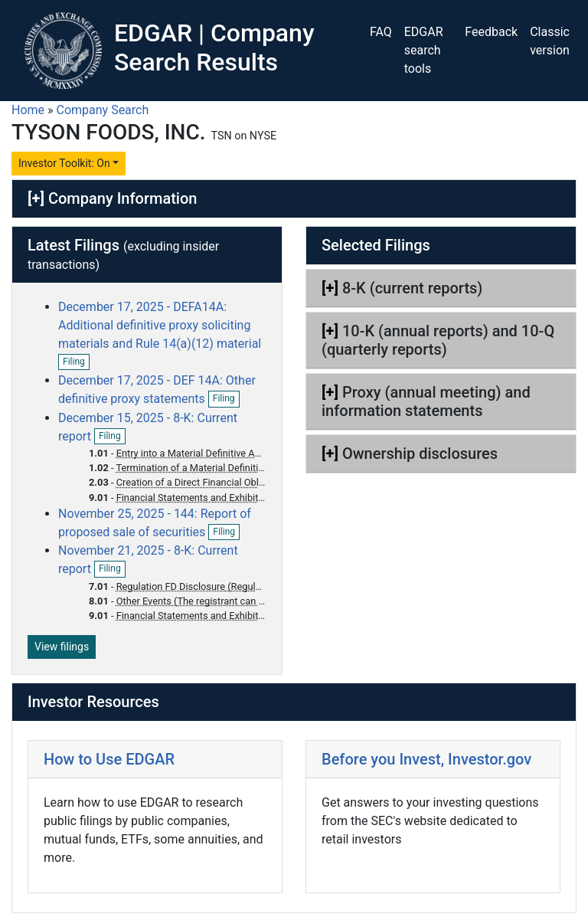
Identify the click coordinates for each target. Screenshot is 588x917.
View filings (62, 647)
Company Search (103, 110)
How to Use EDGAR (109, 759)
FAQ (381, 32)
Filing (76, 362)
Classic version (550, 41)
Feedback (491, 32)
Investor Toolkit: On (64, 163)
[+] (36, 198)
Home (28, 110)
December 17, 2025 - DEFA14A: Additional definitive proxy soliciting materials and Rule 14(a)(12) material (160, 325)
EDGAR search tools (424, 50)
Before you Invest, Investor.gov (426, 759)
